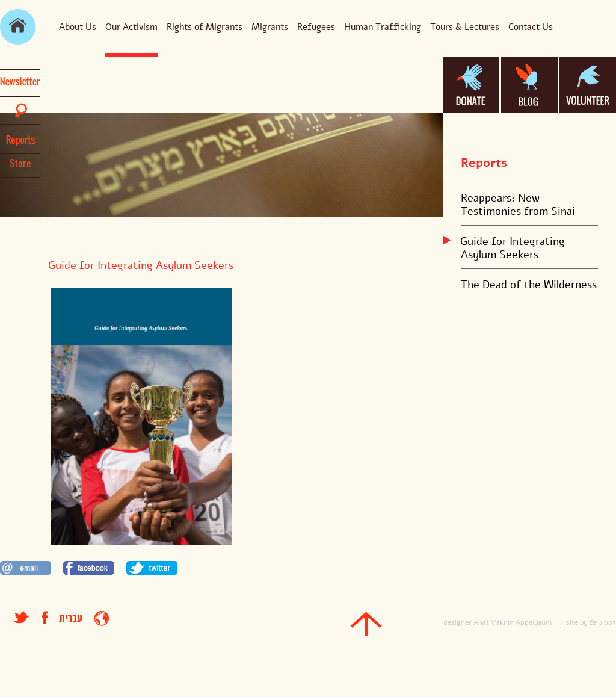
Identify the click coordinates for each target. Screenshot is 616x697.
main (18, 27)
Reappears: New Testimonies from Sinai (518, 205)
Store (20, 163)
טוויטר (21, 617)
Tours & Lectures (465, 27)
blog (529, 85)
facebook (50, 617)
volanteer (588, 85)
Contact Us (531, 27)
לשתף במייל (26, 568)
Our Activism (131, 27)
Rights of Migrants (205, 27)
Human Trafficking (383, 27)
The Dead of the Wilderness (529, 285)
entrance (101, 618)
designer (457, 622)
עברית (70, 618)
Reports (484, 163)
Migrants (270, 27)
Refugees (316, 27)
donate (471, 85)
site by (577, 622)
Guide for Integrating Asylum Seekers (513, 248)
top (366, 624)
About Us (78, 27)
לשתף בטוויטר (152, 568)
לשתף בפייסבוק (89, 568)
